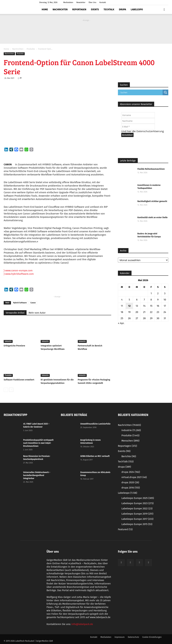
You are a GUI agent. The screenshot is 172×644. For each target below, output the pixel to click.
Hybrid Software (20, 303)
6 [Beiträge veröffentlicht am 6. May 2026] (137, 300)
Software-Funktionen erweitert (19, 380)
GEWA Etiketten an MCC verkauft (95, 456)
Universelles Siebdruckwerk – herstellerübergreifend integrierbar (37, 475)
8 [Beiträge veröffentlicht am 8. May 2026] (151, 300)
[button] (164, 10)
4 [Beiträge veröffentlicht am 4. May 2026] (122, 300)
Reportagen (79, 10)
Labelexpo (137, 10)
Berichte (129, 456)
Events (95, 10)
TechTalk (109, 10)
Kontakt (103, 2)
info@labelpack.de (82, 624)
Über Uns (92, 2)
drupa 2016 (131, 488)
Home (45, 10)
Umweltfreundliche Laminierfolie (95, 424)
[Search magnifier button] (165, 92)
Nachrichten (60, 10)
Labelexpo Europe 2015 (137, 524)
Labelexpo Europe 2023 (137, 503)
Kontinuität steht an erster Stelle (153, 217)
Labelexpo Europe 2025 (138, 498)
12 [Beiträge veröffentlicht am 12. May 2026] (129, 306)
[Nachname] (138, 121)
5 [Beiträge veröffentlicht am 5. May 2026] (129, 300)
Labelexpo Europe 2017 (137, 519)
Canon (33, 303)
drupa (123, 10)
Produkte (31, 49)
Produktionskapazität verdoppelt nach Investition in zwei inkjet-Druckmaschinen (38, 443)
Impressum (120, 637)
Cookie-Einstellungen (152, 637)
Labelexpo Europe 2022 (137, 509)
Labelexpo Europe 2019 (137, 514)
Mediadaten (68, 2)
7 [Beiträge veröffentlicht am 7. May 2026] (144, 300)
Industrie (8, 341)
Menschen (130, 441)
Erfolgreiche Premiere (14, 346)
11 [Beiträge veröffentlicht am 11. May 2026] (122, 306)
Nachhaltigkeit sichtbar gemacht (152, 201)
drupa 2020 (130, 482)
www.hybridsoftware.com (19, 274)
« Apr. (121, 323)
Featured (125, 529)
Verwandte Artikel (15, 313)
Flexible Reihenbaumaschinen (151, 169)
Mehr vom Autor (37, 313)
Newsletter (81, 2)
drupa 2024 (131, 472)
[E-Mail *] (138, 127)
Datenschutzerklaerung (150, 131)
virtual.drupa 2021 (134, 477)
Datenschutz (133, 637)
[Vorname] (138, 115)
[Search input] (141, 92)
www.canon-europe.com (18, 270)
